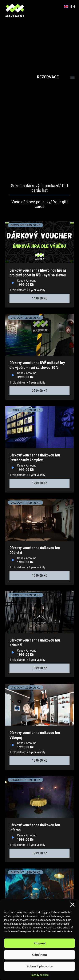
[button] (73, 904)
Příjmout (40, 943)
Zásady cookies (40, 975)
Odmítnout (40, 955)
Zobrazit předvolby (40, 966)
